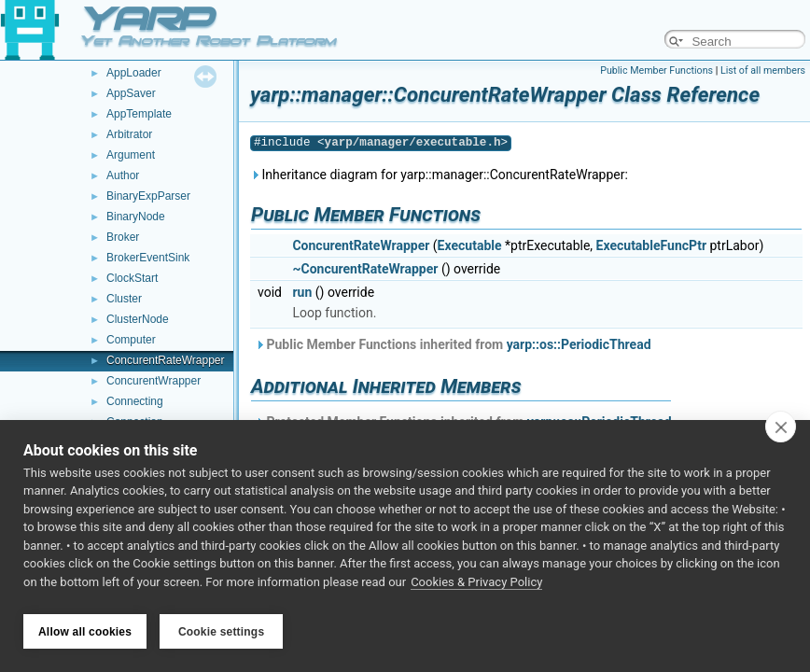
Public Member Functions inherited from (453, 344)
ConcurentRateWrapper (166, 360)
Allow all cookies (85, 632)
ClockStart (132, 278)
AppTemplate (139, 114)
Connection (135, 422)
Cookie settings (221, 632)
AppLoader (134, 73)
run (302, 292)
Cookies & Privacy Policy (476, 587)
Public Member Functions (656, 70)
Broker (123, 237)
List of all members (763, 70)
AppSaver (131, 93)
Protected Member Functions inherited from (463, 422)
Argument (131, 155)
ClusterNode (138, 319)
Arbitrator (129, 134)
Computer (131, 340)
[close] (781, 431)
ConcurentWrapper (154, 381)
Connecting (135, 401)
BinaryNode (136, 217)
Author (123, 175)
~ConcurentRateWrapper (365, 269)
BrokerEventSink (148, 258)
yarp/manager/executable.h (413, 142)
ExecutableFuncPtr (651, 245)
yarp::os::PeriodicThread (579, 344)
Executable (470, 245)
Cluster (124, 299)
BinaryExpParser (148, 196)
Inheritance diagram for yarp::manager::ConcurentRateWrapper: (439, 175)
